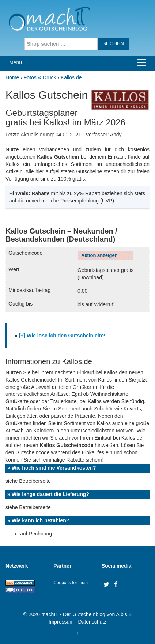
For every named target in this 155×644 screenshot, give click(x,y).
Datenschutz (92, 622)
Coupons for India (71, 583)
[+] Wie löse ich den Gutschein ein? (62, 336)
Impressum (61, 622)
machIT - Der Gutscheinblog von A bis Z (86, 614)
